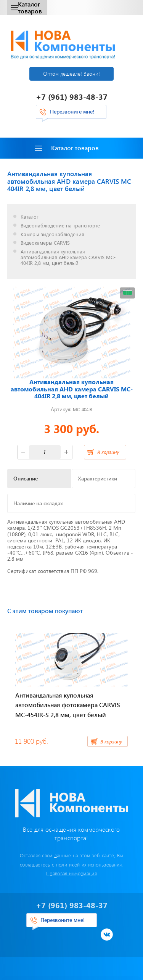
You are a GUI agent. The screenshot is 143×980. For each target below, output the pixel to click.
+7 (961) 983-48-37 (72, 97)
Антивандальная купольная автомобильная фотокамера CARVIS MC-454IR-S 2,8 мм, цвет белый (68, 705)
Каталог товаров (27, 7)
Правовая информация (71, 873)
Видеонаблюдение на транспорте (60, 226)
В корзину (108, 452)
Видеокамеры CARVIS (45, 243)
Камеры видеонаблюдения (52, 234)
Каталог (30, 217)
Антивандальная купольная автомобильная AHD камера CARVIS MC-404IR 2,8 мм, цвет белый (68, 257)
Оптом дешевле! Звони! (71, 74)
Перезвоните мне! (72, 111)
